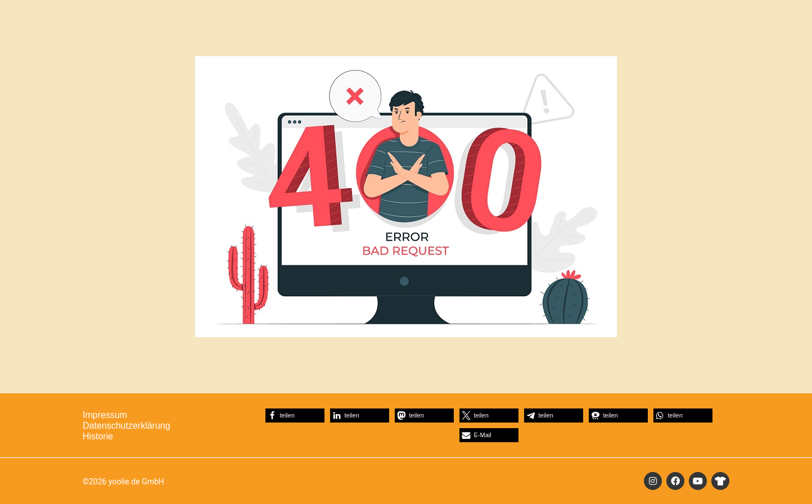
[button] (295, 416)
